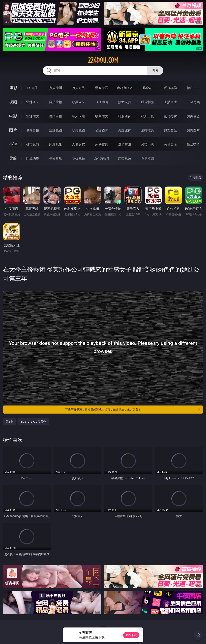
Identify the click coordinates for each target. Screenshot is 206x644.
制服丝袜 (125, 116)
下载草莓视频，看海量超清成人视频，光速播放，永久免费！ (133, 410)
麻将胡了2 (124, 88)
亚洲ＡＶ (33, 102)
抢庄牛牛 (193, 88)
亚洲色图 (56, 130)
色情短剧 (147, 158)
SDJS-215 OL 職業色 (33, 422)
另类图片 (193, 130)
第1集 (9, 422)
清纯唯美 (147, 130)
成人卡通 (78, 116)
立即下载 (131, 635)
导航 (13, 158)
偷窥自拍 (33, 130)
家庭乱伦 (56, 144)
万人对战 (78, 88)
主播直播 (170, 102)
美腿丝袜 (125, 130)
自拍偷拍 (56, 102)
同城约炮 (33, 158)
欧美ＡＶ (78, 102)
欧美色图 (78, 130)
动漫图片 (102, 130)
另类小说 (147, 144)
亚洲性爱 (33, 116)
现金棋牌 (170, 88)
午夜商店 (56, 158)
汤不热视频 (102, 158)
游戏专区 (102, 88)
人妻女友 (78, 144)
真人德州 (56, 88)
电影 (13, 116)
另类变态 (193, 116)
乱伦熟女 (170, 116)
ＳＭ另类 (193, 102)
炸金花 (147, 88)
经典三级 (147, 116)
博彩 (13, 88)
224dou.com (103, 60)
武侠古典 (102, 144)
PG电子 (32, 88)
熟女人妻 (125, 102)
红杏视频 (125, 158)
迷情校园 (125, 144)
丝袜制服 (147, 102)
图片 (13, 130)
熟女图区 (170, 130)
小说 (13, 144)
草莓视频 (78, 158)
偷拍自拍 (56, 116)
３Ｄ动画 (102, 102)
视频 (13, 102)
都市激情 (33, 144)
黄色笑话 (170, 144)
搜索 (155, 71)
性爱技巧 (193, 144)
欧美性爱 (102, 116)
